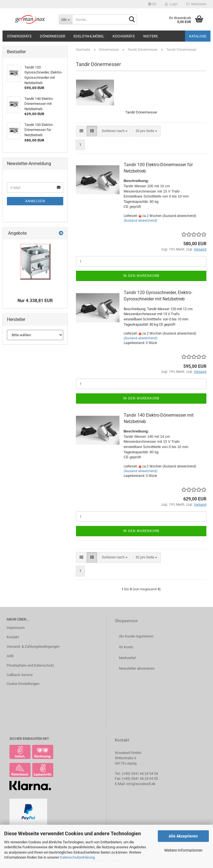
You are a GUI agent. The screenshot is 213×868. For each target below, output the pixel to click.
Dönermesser (53, 36)
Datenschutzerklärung (77, 857)
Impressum (16, 628)
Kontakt (13, 637)
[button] (152, 4)
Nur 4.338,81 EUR (35, 301)
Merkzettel (196, 4)
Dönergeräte (19, 36)
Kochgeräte (124, 36)
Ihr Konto (126, 647)
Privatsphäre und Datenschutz (30, 665)
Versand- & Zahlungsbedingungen (33, 646)
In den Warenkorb (141, 276)
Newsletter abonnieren (137, 668)
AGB (10, 656)
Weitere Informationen (183, 850)
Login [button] (171, 4)
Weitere (150, 36)
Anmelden (35, 201)
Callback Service (20, 675)
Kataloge (198, 36)
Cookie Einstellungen (23, 684)
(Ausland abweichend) (140, 221)
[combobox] (115, 131)
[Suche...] (65, 19)
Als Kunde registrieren (136, 636)
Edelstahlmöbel (89, 36)
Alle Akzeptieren (183, 836)
